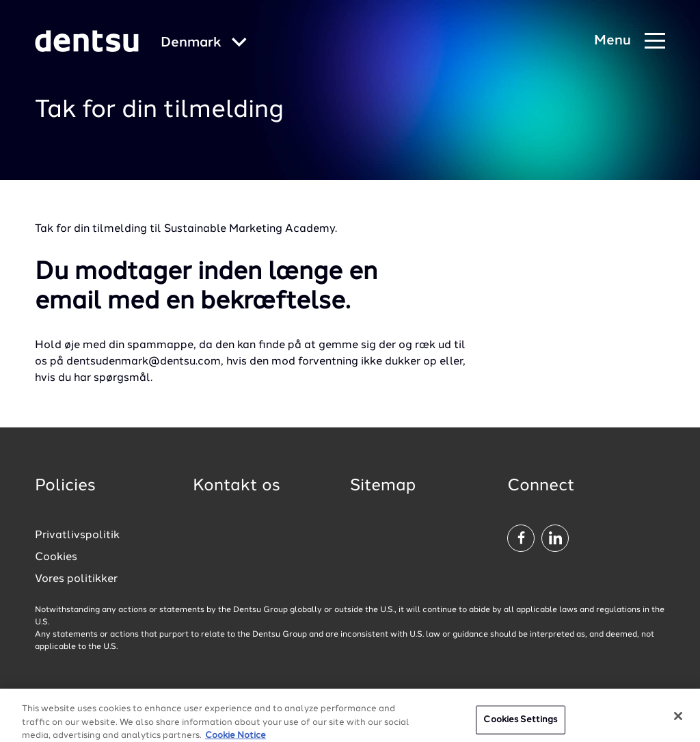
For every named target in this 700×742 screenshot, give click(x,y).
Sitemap (383, 486)
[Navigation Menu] (630, 41)
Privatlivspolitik (77, 535)
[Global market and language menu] (204, 43)
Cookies (56, 557)
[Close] (678, 721)
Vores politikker (76, 579)
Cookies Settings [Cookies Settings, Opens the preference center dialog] (520, 725)
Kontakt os (237, 486)
